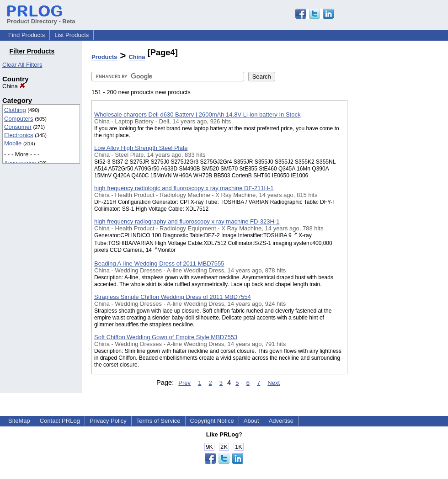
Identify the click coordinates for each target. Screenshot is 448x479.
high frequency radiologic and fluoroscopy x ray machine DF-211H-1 (184, 188)
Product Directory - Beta (41, 18)
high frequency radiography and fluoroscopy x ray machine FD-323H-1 (187, 221)
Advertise (281, 421)
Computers (19, 119)
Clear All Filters (22, 65)
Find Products (27, 35)
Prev (184, 383)
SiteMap (19, 421)
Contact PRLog (60, 421)
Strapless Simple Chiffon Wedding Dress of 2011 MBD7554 (173, 297)
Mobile (13, 143)
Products (104, 57)
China (14, 86)
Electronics (19, 135)
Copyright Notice (212, 421)
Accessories (20, 163)
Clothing (15, 110)
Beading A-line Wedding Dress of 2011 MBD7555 (159, 263)
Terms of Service (158, 421)
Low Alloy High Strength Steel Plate (141, 148)
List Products (72, 35)
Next (274, 383)
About (251, 421)
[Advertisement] (393, 237)
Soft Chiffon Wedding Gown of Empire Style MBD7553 (166, 337)
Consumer (18, 127)
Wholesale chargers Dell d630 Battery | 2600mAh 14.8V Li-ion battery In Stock (197, 114)
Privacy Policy (108, 421)
